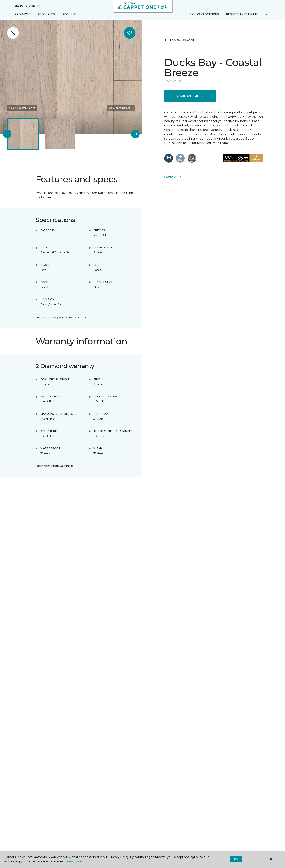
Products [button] (22, 14)
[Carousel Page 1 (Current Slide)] (23, 134)
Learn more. (73, 861)
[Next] (135, 134)
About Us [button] (69, 14)
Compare (173, 177)
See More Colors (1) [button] (121, 108)
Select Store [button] (25, 6)
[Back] (7, 134)
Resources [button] (46, 14)
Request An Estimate (242, 14)
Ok (236, 859)
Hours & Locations (205, 14)
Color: (22, 108)
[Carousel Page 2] (60, 134)
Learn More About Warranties (54, 466)
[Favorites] (266, 14)
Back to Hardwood (179, 40)
